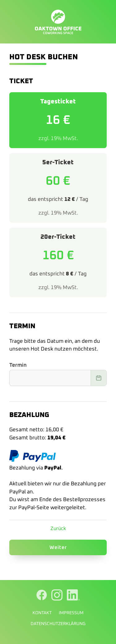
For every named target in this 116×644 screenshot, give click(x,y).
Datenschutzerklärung (58, 624)
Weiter (58, 547)
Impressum (71, 613)
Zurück (58, 528)
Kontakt (42, 613)
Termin (18, 365)
